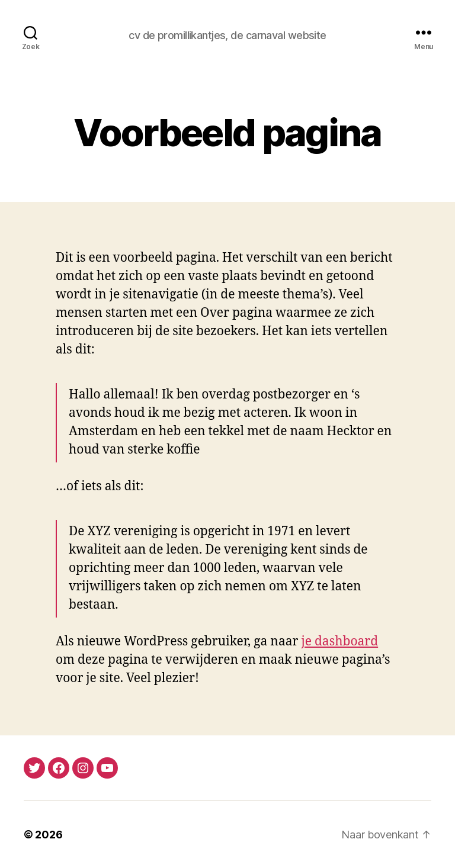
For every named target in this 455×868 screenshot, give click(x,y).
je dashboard (339, 642)
